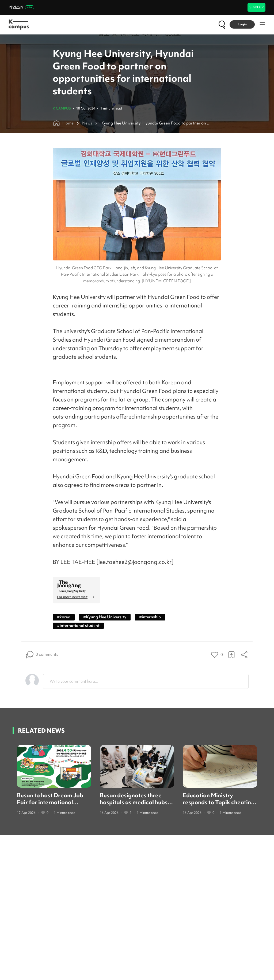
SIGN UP (256, 7)
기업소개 (21, 7)
